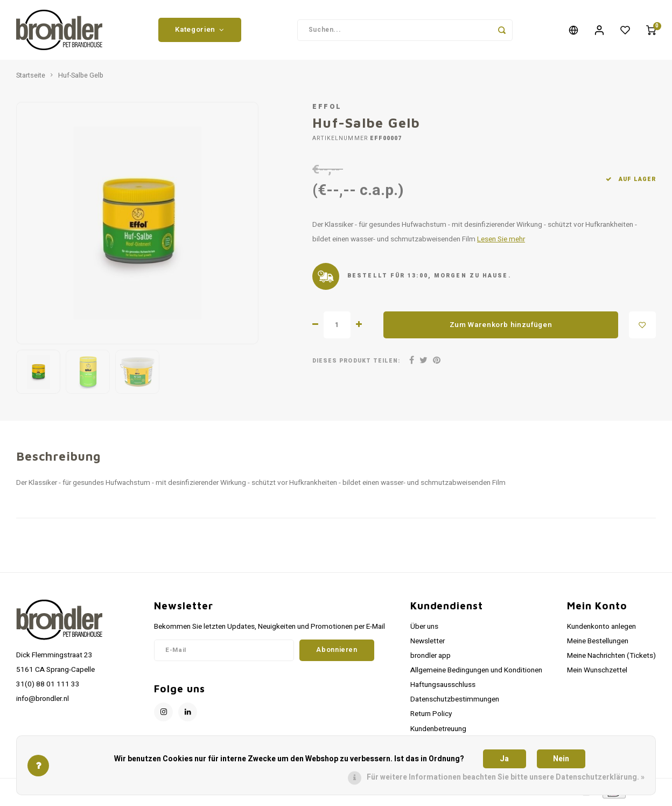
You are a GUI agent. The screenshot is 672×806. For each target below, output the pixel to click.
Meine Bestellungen (598, 643)
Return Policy (431, 716)
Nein (561, 759)
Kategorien (199, 31)
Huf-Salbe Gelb (81, 78)
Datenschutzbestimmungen (455, 701)
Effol (327, 109)
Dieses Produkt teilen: (356, 363)
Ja (504, 759)
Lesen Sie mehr (501, 241)
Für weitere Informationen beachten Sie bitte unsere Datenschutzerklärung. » (506, 777)
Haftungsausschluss (443, 687)
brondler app (430, 657)
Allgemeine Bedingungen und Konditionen (476, 672)
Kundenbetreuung (438, 731)
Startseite (31, 78)
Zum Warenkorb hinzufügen (501, 327)
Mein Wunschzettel (597, 672)
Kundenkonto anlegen (601, 628)
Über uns (424, 628)
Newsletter (428, 643)
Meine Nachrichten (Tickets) (611, 657)
